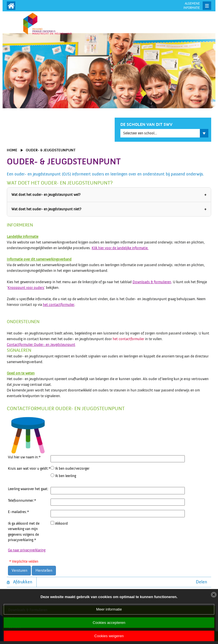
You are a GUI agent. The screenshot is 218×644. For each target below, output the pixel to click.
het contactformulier (59, 305)
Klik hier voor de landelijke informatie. (120, 248)
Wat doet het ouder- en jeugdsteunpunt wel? (46, 195)
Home (12, 150)
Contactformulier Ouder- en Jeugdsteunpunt (41, 345)
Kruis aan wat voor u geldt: (29, 469)
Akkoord (61, 524)
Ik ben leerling (66, 476)
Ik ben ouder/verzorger (72, 469)
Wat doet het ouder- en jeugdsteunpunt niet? (46, 209)
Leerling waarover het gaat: (28, 489)
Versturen (19, 571)
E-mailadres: (18, 512)
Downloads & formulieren (152, 282)
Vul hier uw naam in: (24, 457)
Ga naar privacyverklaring (27, 550)
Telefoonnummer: (22, 501)
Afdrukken (19, 582)
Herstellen (44, 571)
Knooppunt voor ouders (26, 288)
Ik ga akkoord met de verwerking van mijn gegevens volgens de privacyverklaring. (24, 532)
